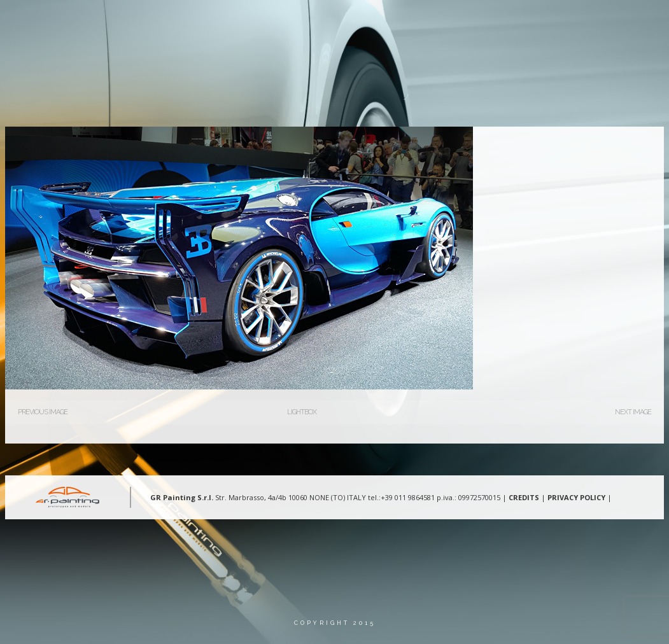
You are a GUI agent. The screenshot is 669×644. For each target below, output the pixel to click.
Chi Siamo (274, 22)
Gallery (442, 22)
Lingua (566, 22)
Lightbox (302, 412)
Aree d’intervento (360, 22)
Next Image (633, 412)
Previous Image (43, 412)
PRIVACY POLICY (576, 497)
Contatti (504, 22)
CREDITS (524, 497)
